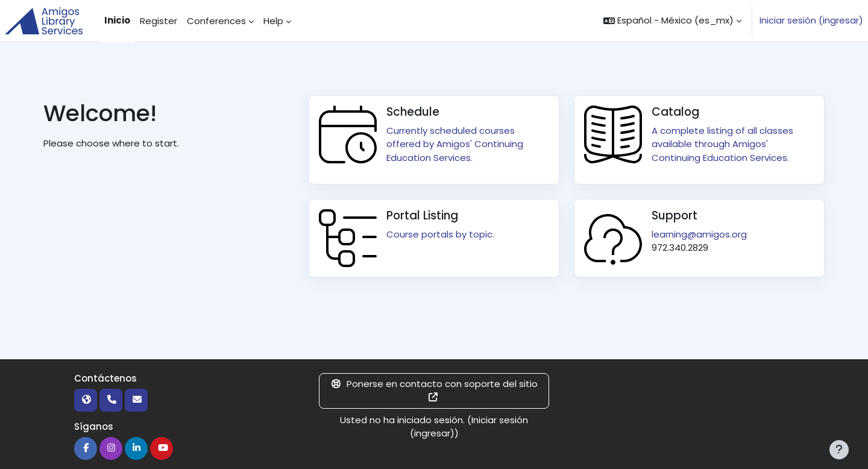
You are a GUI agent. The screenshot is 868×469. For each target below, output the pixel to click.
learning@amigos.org (699, 234)
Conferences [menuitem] (216, 21)
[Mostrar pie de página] (839, 450)
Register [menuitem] (159, 21)
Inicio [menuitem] (117, 20)
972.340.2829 (680, 247)
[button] (672, 21)
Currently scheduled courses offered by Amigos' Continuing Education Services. (455, 144)
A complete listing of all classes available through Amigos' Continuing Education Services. (722, 144)
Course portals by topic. (440, 234)
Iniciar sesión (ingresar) (811, 20)
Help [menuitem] (273, 21)
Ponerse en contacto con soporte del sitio (434, 390)
